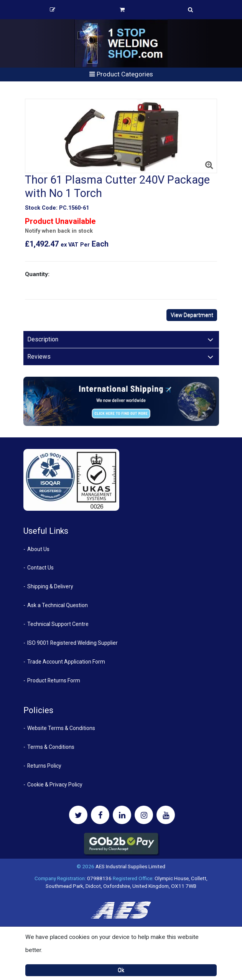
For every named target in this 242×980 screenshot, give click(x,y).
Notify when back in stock (59, 231)
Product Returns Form (54, 680)
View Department (192, 315)
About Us (38, 549)
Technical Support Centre (58, 624)
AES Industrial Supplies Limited (130, 866)
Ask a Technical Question (58, 605)
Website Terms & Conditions (61, 728)
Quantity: (37, 274)
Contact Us (40, 568)
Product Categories (121, 74)
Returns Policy (44, 766)
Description (43, 339)
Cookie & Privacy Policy (55, 785)
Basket (122, 10)
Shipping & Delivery (50, 586)
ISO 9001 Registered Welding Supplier (72, 643)
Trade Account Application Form (66, 662)
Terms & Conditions (51, 747)
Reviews (39, 357)
